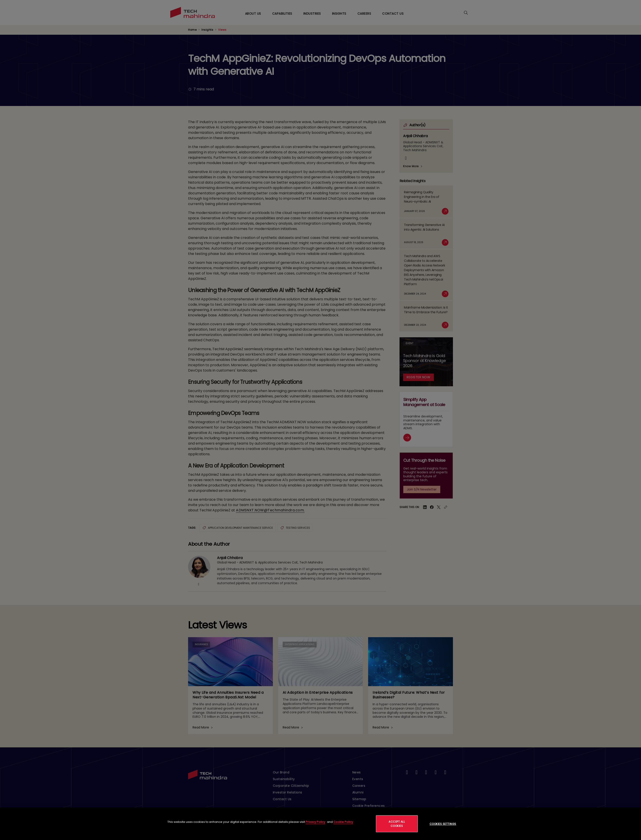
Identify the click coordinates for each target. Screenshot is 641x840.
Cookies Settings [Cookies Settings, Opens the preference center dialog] (443, 824)
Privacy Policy (315, 822)
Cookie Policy (343, 822)
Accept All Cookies (397, 824)
